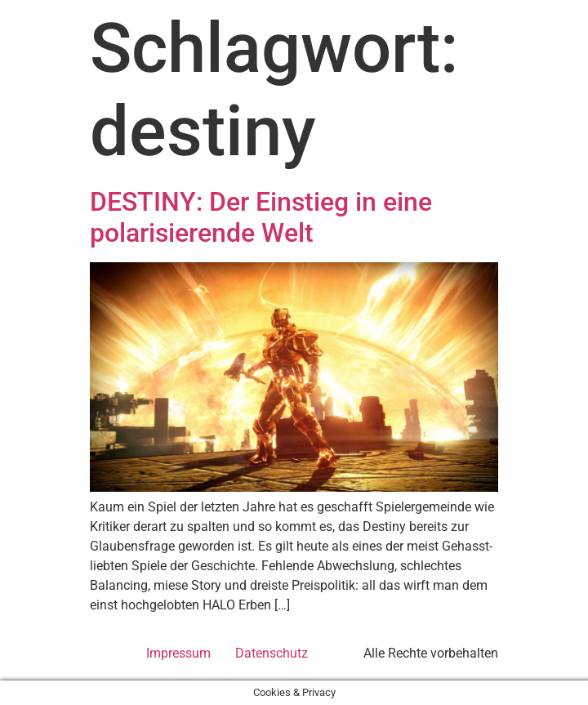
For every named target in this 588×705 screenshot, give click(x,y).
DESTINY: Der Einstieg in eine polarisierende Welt (261, 217)
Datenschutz (272, 653)
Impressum (178, 653)
